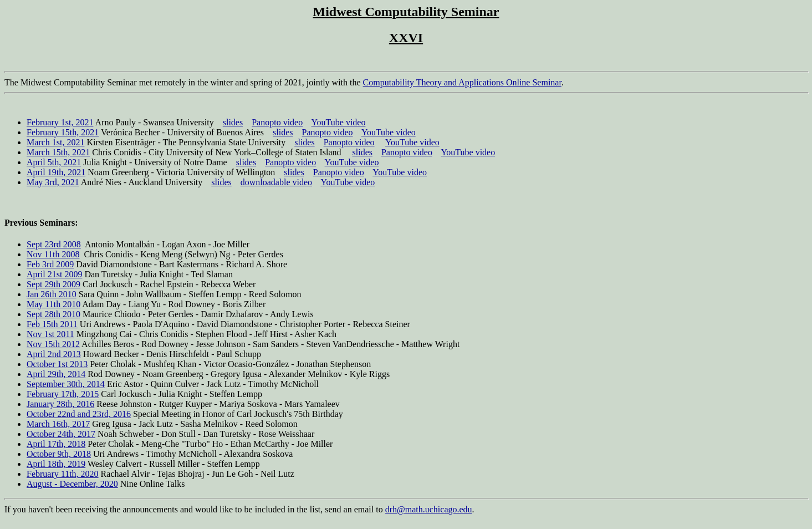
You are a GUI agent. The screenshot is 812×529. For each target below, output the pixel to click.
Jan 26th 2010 (52, 294)
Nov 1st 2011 (50, 334)
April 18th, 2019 (56, 464)
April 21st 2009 (54, 274)
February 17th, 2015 (63, 394)
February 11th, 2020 (63, 474)
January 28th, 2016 (60, 404)
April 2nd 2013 (54, 354)
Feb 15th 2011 (52, 324)
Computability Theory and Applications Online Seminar (462, 82)
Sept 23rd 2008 (54, 244)
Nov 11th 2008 (53, 254)
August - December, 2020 (72, 484)
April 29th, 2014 (56, 374)
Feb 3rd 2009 (50, 264)
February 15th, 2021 (63, 132)
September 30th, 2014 (66, 384)
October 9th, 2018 (59, 454)
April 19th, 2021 (56, 172)
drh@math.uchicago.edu (429, 509)
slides (233, 122)
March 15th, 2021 (58, 152)
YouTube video (339, 122)
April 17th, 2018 (56, 444)
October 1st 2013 (57, 364)
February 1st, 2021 (60, 122)
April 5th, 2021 (54, 162)
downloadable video (276, 182)
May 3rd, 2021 (53, 182)
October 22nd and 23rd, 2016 (79, 414)
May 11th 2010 (53, 304)
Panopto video (277, 122)
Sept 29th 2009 (53, 284)
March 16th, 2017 (58, 424)
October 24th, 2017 (61, 434)
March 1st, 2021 (55, 142)
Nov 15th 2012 (53, 344)
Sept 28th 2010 (53, 314)
